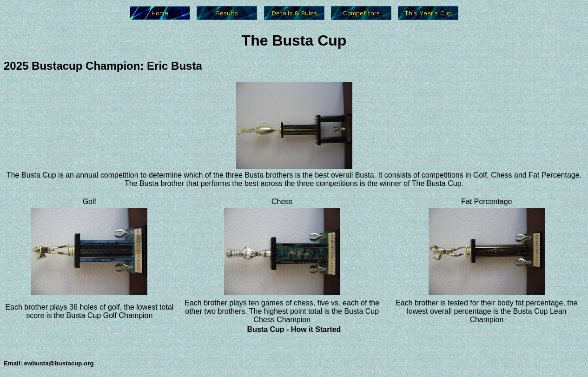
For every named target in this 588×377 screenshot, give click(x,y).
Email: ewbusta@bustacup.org (49, 363)
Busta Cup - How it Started (294, 329)
